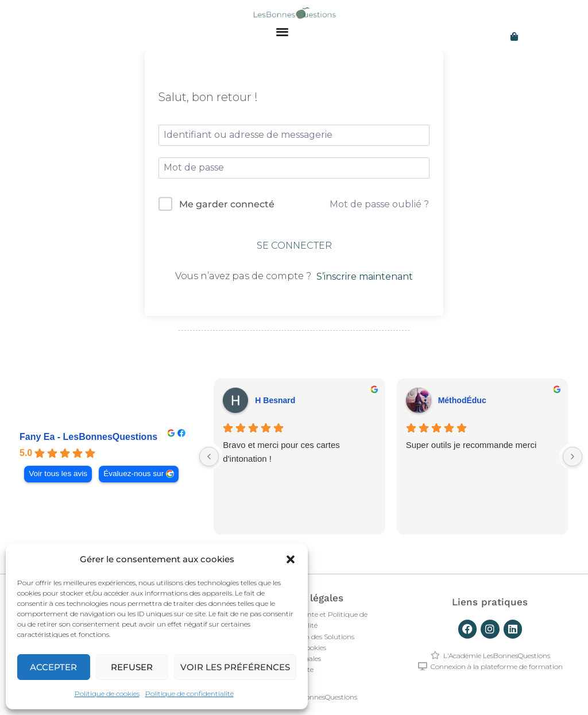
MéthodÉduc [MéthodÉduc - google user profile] (462, 400)
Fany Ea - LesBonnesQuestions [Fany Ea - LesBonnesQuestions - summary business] (88, 437)
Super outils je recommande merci (471, 445)
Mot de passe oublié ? (379, 204)
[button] (291, 559)
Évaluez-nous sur (134, 474)
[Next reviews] (572, 457)
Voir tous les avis (58, 474)
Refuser (132, 667)
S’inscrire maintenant (365, 277)
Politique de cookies (107, 693)
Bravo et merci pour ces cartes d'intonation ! (281, 452)
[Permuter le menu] (282, 31)
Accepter (53, 667)
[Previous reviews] (209, 457)
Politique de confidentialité (189, 693)
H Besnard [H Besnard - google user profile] (275, 400)
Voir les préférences (235, 667)
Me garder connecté (227, 204)
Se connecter (294, 246)
